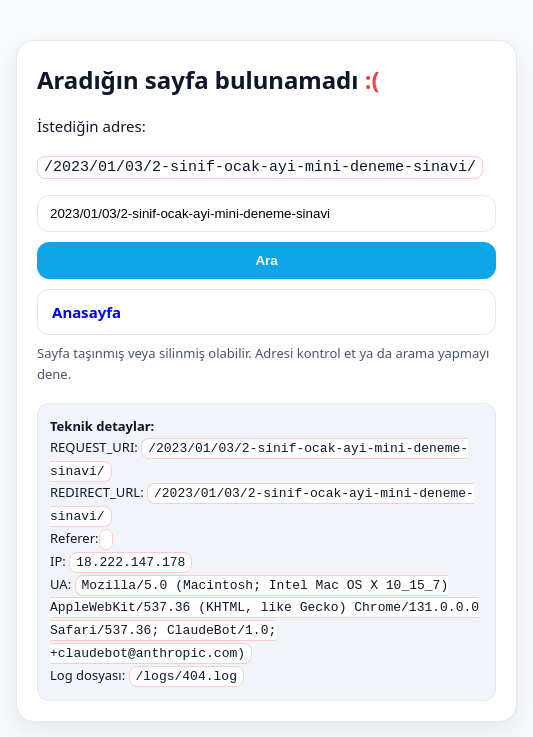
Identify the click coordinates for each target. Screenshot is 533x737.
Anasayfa (86, 309)
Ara (266, 257)
